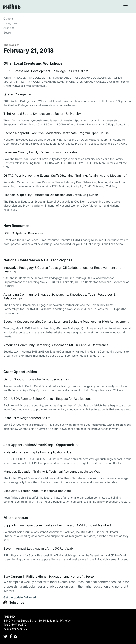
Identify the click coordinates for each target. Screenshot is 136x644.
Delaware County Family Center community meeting (41, 152)
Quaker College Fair (18, 94)
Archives (9, 28)
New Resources (17, 226)
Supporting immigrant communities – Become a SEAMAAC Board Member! (57, 525)
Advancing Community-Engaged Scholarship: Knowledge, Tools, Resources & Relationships (59, 296)
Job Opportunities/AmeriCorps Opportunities (41, 445)
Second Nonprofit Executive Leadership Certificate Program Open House (56, 133)
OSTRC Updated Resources (23, 233)
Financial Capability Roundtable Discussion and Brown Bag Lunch (51, 195)
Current (8, 19)
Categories (10, 23)
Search (8, 33)
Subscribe (14, 602)
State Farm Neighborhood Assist (27, 418)
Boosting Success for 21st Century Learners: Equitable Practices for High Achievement (66, 322)
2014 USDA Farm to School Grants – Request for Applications (47, 399)
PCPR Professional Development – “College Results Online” (46, 71)
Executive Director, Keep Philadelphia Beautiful (37, 491)
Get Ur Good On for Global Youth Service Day (36, 379)
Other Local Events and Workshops (33, 64)
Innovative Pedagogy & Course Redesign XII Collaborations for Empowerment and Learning (62, 269)
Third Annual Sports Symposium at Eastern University (42, 114)
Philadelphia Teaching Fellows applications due (37, 452)
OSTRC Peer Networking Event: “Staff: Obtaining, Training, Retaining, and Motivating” (65, 176)
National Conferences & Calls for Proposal (38, 260)
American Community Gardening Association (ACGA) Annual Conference (56, 345)
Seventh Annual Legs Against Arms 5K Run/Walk (38, 548)
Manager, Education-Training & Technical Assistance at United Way (52, 472)
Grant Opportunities (20, 372)
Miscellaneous (16, 518)
